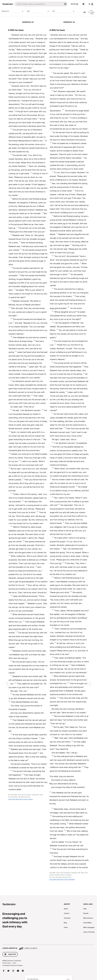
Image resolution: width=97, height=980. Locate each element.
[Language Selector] (83, 4)
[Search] (39, 4)
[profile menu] (91, 4)
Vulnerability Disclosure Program (12, 965)
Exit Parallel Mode (91, 12)
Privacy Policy (7, 963)
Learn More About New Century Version (20, 799)
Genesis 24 (13, 11)
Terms (14, 963)
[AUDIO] (79, 12)
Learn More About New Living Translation (62, 879)
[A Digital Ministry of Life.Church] (48, 947)
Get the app (75, 4)
